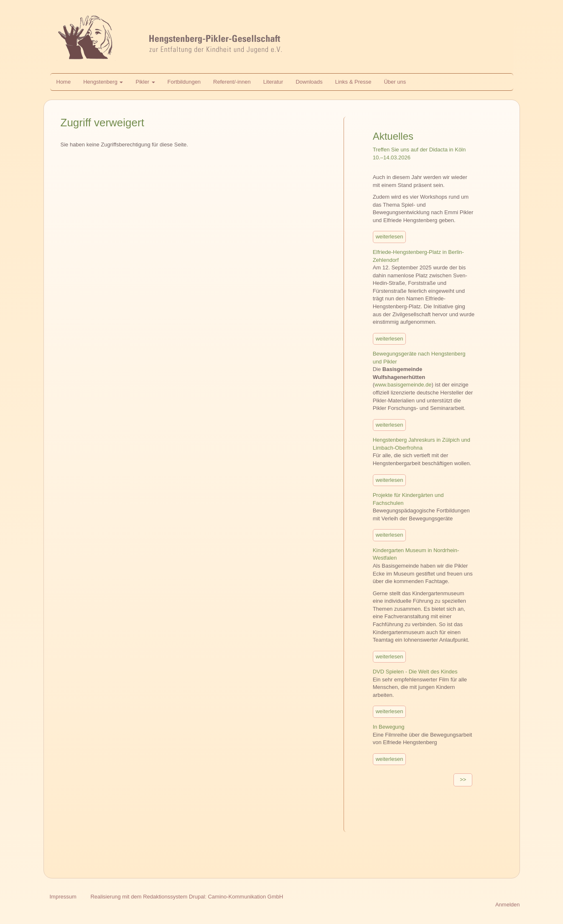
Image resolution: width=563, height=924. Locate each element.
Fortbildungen (184, 82)
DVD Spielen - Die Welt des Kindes (415, 672)
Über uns (395, 82)
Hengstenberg (103, 82)
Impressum (63, 897)
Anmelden (508, 905)
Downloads (309, 82)
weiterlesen (390, 237)
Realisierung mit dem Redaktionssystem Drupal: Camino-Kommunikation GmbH (187, 897)
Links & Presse (353, 82)
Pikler (145, 82)
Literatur (273, 82)
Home (64, 82)
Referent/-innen (232, 82)
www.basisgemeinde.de (403, 385)
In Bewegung (389, 727)
